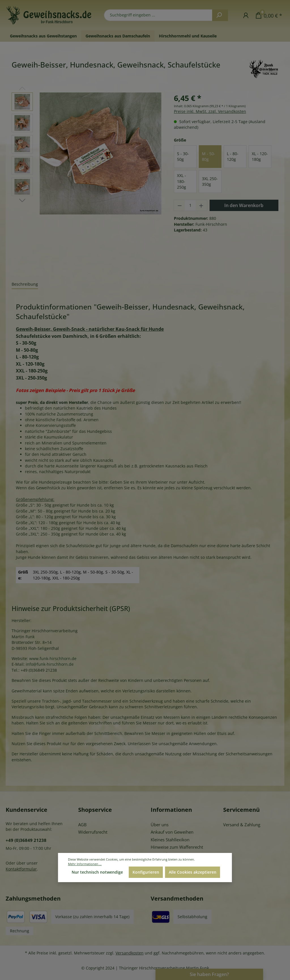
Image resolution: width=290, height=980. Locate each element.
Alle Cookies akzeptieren (193, 872)
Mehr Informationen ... (85, 864)
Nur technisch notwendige (97, 872)
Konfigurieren (146, 872)
